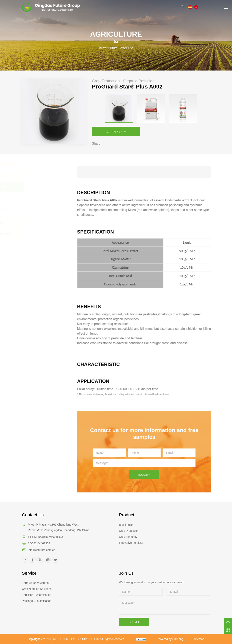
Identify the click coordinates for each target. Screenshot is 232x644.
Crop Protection (129, 531)
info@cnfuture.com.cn (42, 550)
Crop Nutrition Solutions (37, 589)
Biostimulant (127, 525)
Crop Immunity (128, 537)
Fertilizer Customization (37, 595)
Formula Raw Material (36, 583)
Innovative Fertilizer (131, 543)
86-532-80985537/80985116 (46, 537)
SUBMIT (134, 622)
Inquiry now (119, 131)
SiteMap (199, 639)
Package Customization (37, 601)
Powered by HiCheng (170, 639)
